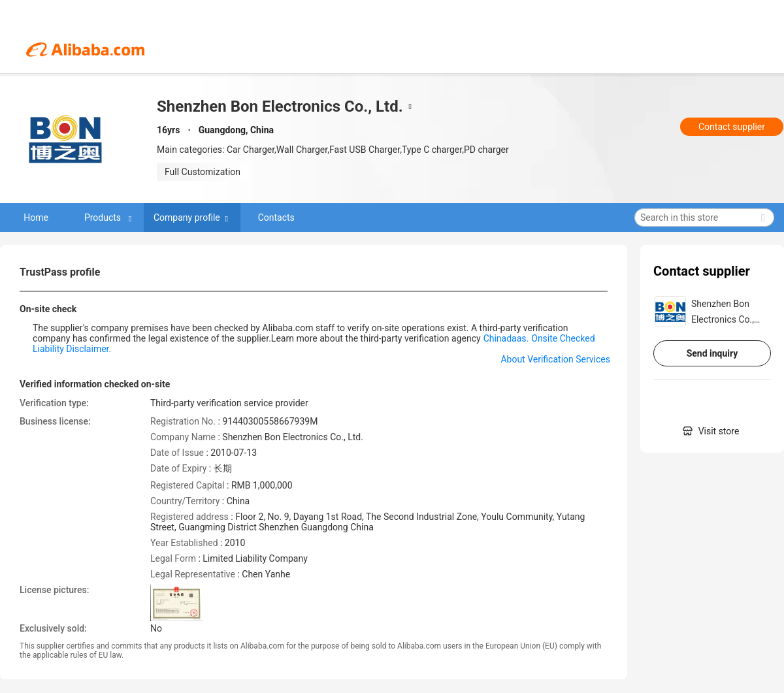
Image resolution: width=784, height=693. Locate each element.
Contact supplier (732, 127)
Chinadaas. (506, 338)
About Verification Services (555, 359)
